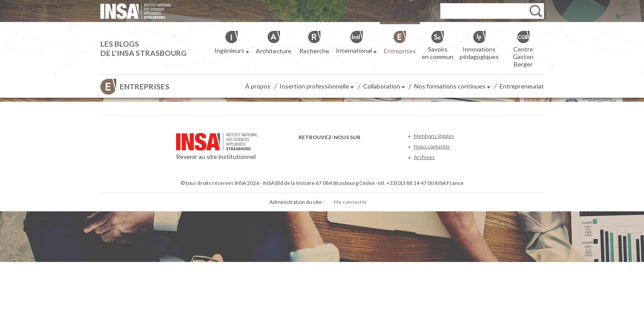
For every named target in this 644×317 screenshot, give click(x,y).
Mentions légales (434, 136)
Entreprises (145, 87)
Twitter (318, 150)
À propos (258, 86)
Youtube (333, 150)
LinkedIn (348, 150)
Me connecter (350, 202)
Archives (424, 157)
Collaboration (384, 87)
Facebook (304, 150)
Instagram (362, 150)
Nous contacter (432, 146)
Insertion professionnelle (317, 87)
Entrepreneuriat (522, 86)
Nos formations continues (452, 87)
